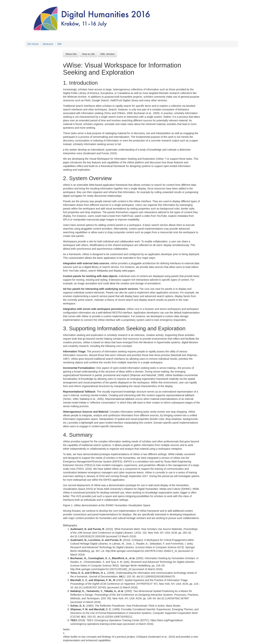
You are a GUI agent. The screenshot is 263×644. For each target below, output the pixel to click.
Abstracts (48, 44)
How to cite (88, 54)
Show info (71, 54)
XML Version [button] (107, 54)
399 (59, 44)
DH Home (33, 44)
